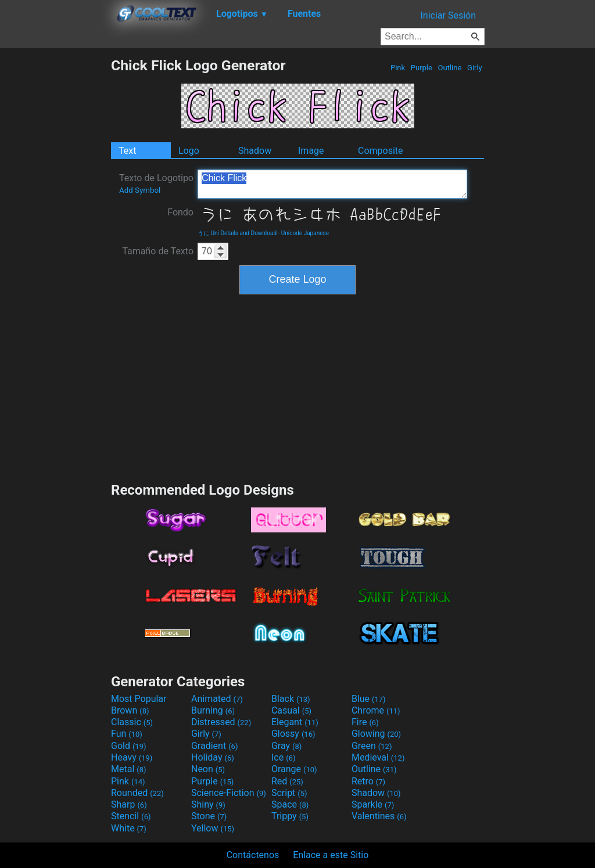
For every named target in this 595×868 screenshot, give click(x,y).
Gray (286, 746)
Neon (208, 769)
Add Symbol (140, 190)
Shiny (208, 804)
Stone (209, 816)
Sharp (129, 804)
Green (372, 746)
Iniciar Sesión (448, 15)
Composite (381, 151)
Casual (291, 710)
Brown (130, 710)
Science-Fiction (229, 793)
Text (127, 151)
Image (311, 151)
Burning (213, 710)
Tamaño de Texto (158, 251)
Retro (368, 781)
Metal (129, 769)
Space (290, 804)
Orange (294, 769)
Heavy (132, 757)
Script (289, 793)
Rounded (137, 793)
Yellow (213, 828)
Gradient (214, 746)
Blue (369, 699)
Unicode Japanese (305, 233)
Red (287, 781)
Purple (422, 68)
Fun (127, 734)
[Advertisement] (55, 231)
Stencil (131, 816)
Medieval (378, 757)
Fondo (180, 212)
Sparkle (373, 804)
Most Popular (139, 699)
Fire (365, 722)
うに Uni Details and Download (237, 233)
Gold (129, 746)
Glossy (293, 734)
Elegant (295, 722)
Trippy (290, 816)
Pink (398, 68)
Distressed (221, 722)
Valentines (379, 816)
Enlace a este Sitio (331, 855)
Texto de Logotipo (156, 183)
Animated (217, 699)
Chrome (376, 710)
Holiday (213, 757)
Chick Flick (332, 184)
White (129, 828)
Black (291, 699)
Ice (283, 757)
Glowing (376, 734)
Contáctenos (253, 855)
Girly (475, 68)
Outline (449, 68)
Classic (132, 722)
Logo (189, 151)
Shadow (255, 151)
